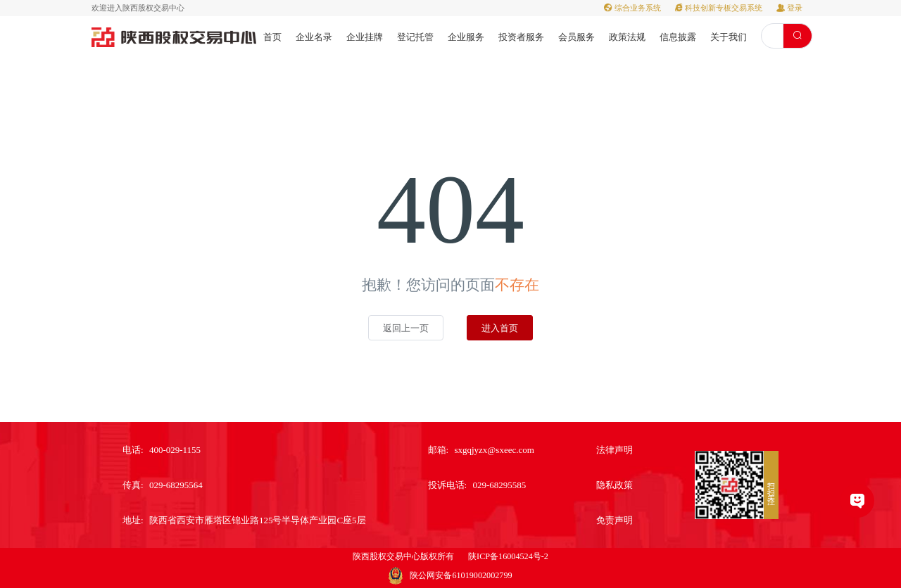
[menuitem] (272, 36)
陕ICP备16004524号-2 (508, 556)
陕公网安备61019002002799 (461, 575)
